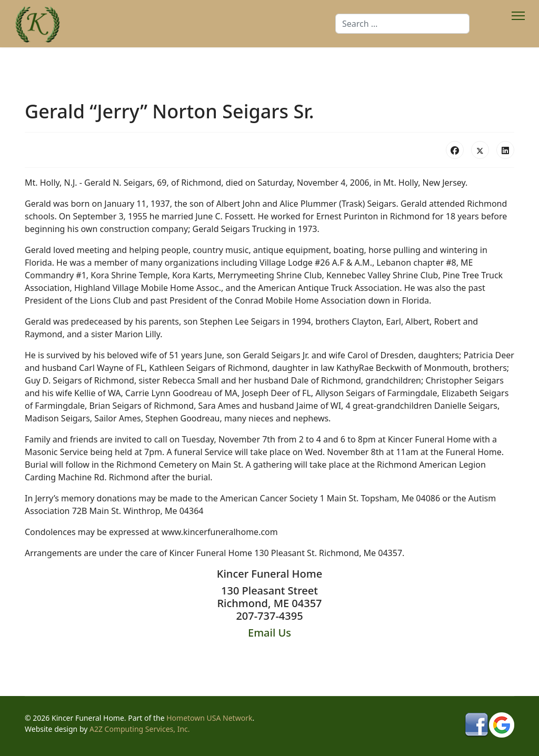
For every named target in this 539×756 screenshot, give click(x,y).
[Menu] (518, 24)
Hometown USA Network (209, 718)
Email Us (269, 633)
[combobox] (402, 24)
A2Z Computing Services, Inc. (140, 729)
